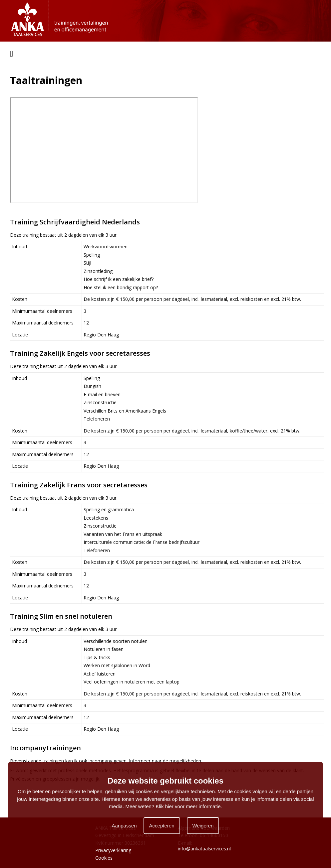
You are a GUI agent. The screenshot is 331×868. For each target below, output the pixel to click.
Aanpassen (124, 826)
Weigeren (203, 826)
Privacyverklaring (113, 850)
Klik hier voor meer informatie (188, 806)
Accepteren (162, 826)
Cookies (104, 858)
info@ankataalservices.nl (204, 849)
